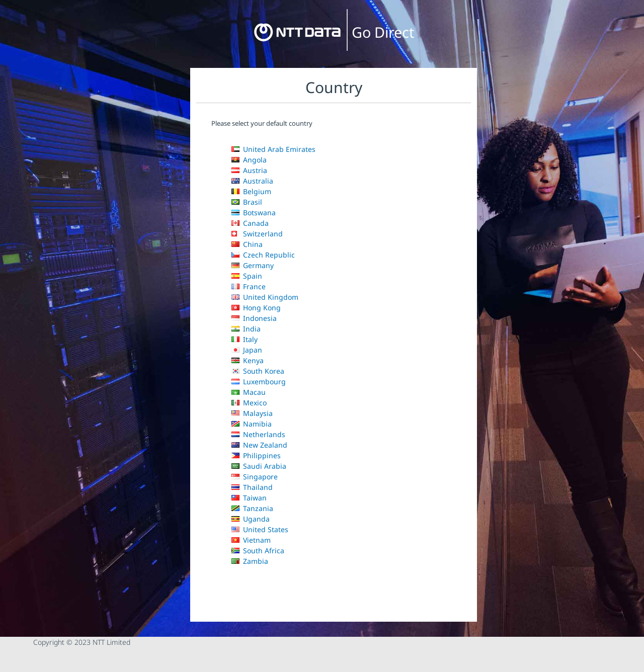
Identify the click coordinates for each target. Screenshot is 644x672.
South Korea (258, 371)
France (249, 286)
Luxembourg (259, 382)
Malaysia (252, 413)
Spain (247, 276)
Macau (249, 392)
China (247, 244)
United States (260, 529)
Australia (252, 181)
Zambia (250, 561)
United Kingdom (265, 297)
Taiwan (249, 498)
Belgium (251, 191)
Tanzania (252, 508)
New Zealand (259, 445)
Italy (245, 339)
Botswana (254, 213)
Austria (249, 170)
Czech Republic (263, 255)
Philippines (256, 455)
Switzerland (257, 234)
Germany (253, 265)
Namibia (252, 424)
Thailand (252, 487)
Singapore (255, 477)
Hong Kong (256, 308)
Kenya (248, 360)
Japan (247, 350)
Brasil (247, 202)
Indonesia (254, 318)
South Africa (258, 551)
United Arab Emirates (273, 149)
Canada (250, 223)
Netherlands (258, 434)
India (246, 329)
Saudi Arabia (259, 466)
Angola (249, 160)
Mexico (249, 403)
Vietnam (251, 540)
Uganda (251, 519)
